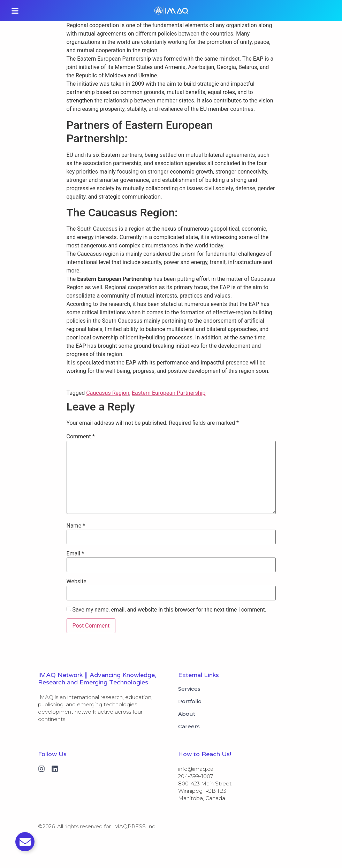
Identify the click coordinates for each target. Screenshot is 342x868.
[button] (15, 11)
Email (75, 554)
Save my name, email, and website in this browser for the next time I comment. (169, 610)
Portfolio (190, 701)
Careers (189, 727)
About (187, 714)
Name (76, 526)
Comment (81, 437)
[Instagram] (41, 769)
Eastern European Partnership (169, 393)
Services (189, 689)
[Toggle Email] (25, 842)
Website (77, 582)
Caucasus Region (108, 393)
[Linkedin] (55, 769)
